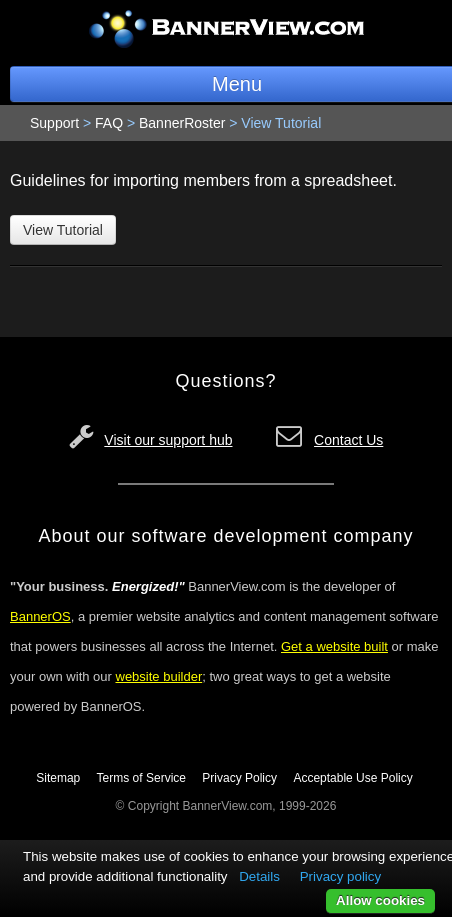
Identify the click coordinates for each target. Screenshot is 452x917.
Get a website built (334, 646)
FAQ (109, 123)
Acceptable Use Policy (352, 778)
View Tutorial (63, 230)
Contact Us (348, 440)
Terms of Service (141, 778)
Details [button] (259, 876)
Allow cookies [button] (380, 900)
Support (54, 123)
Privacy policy (340, 876)
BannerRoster (182, 123)
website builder (159, 676)
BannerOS (40, 616)
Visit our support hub (168, 440)
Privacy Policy (239, 778)
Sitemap (58, 778)
